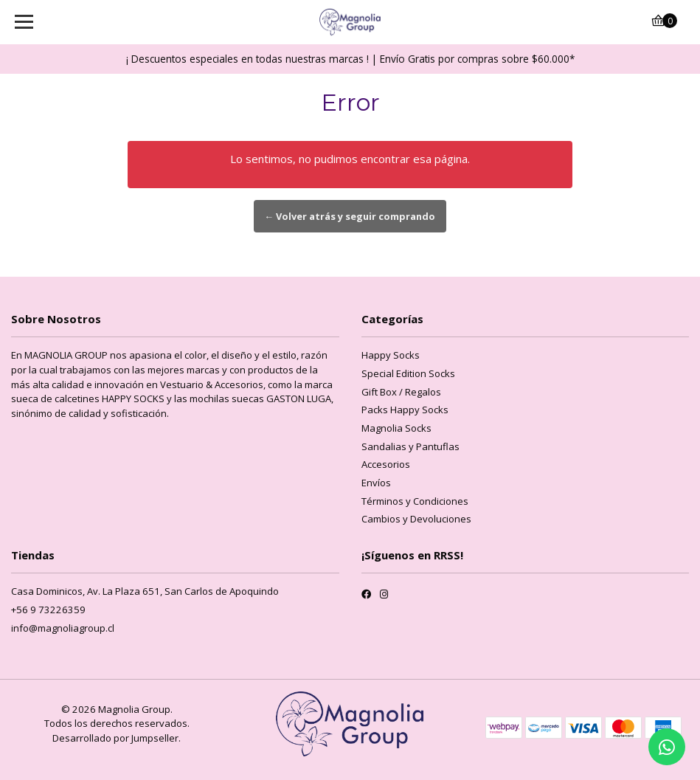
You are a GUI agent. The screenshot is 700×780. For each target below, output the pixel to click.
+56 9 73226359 (48, 610)
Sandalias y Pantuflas (410, 446)
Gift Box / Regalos (401, 392)
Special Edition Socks (408, 373)
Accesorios (386, 464)
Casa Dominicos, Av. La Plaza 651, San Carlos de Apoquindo (145, 591)
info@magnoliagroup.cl (63, 628)
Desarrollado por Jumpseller (115, 738)
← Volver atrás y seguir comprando (350, 216)
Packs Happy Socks (405, 410)
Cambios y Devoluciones (416, 519)
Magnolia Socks (396, 428)
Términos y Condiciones (415, 501)
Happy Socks (391, 355)
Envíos (376, 483)
